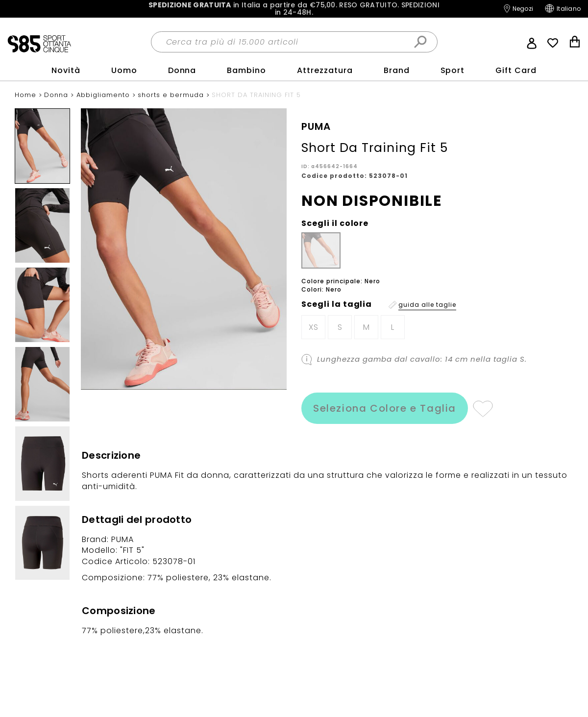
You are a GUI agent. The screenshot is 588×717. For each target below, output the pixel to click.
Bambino (246, 70)
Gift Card (516, 70)
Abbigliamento (104, 95)
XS (314, 327)
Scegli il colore (335, 223)
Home (27, 95)
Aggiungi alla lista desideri (482, 408)
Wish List (553, 43)
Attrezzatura (325, 70)
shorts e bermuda (172, 95)
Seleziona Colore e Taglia (385, 408)
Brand (397, 70)
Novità (66, 70)
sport (453, 70)
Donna (182, 70)
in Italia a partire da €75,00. (294, 9)
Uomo (124, 70)
